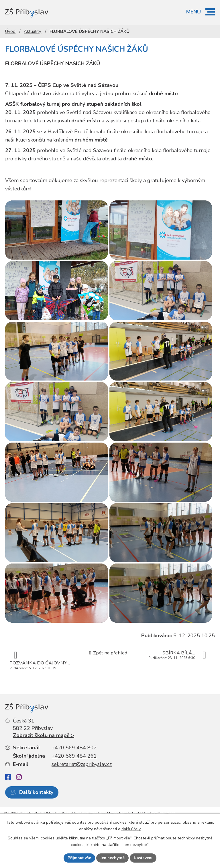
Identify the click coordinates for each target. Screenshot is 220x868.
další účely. (131, 829)
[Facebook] (8, 804)
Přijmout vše (79, 858)
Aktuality (33, 31)
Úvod (10, 31)
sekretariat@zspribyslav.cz (82, 791)
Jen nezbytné (112, 858)
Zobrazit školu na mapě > (44, 762)
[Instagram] (19, 804)
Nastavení (144, 858)
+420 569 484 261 (74, 783)
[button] (210, 12)
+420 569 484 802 (74, 774)
